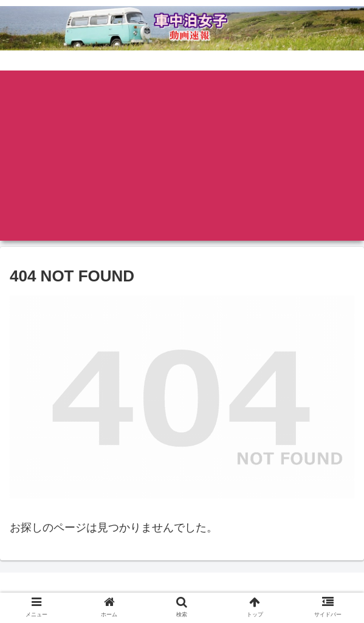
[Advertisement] (182, 156)
